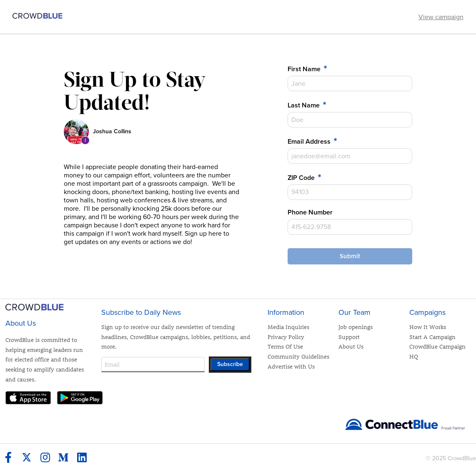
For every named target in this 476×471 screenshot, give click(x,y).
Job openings (356, 327)
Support (349, 337)
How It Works (428, 327)
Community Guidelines (298, 356)
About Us (351, 346)
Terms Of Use (285, 346)
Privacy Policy (286, 337)
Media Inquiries (288, 327)
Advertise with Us (291, 366)
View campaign (441, 17)
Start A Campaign (432, 337)
